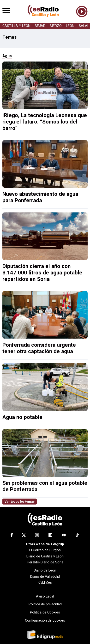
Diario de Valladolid (45, 577)
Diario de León (45, 570)
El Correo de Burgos (45, 550)
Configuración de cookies (45, 620)
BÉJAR (40, 26)
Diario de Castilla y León (45, 556)
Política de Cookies (45, 612)
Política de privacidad (45, 604)
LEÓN (70, 26)
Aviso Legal (45, 596)
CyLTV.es (45, 582)
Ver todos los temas (20, 502)
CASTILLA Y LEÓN (16, 26)
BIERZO (56, 26)
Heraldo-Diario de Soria (45, 562)
